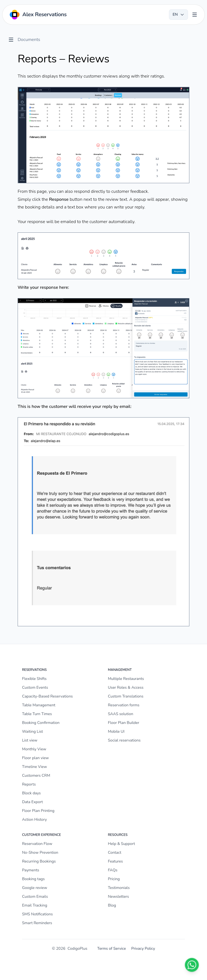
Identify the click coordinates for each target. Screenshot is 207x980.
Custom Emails (35, 897)
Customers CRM (36, 776)
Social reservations (124, 740)
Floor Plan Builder (124, 723)
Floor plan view (35, 758)
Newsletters (119, 897)
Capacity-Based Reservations (47, 696)
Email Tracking (35, 905)
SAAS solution (121, 714)
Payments (31, 870)
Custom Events (35, 687)
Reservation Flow (37, 844)
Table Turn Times (37, 714)
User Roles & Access (126, 687)
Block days (31, 793)
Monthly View (34, 749)
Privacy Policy (143, 949)
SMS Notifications (37, 914)
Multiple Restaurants (126, 679)
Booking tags (33, 879)
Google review (35, 888)
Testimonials (119, 888)
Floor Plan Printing (38, 811)
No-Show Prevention (40, 853)
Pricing (114, 879)
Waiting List (33, 731)
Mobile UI (116, 731)
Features (115, 861)
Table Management (39, 705)
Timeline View (34, 767)
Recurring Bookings (39, 861)
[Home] (38, 15)
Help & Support (122, 844)
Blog (112, 905)
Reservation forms (124, 705)
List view (30, 740)
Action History (34, 820)
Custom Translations (126, 696)
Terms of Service (112, 949)
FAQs (113, 870)
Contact (115, 853)
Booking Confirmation (41, 723)
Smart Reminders (37, 923)
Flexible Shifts (34, 679)
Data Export (32, 802)
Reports (29, 784)
